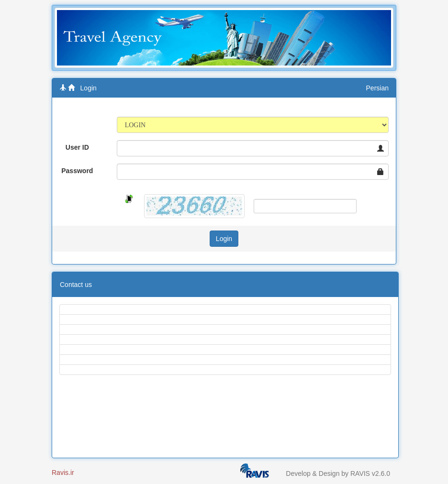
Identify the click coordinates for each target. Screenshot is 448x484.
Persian (377, 88)
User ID (77, 147)
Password (77, 171)
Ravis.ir (63, 473)
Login (89, 88)
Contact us (76, 285)
